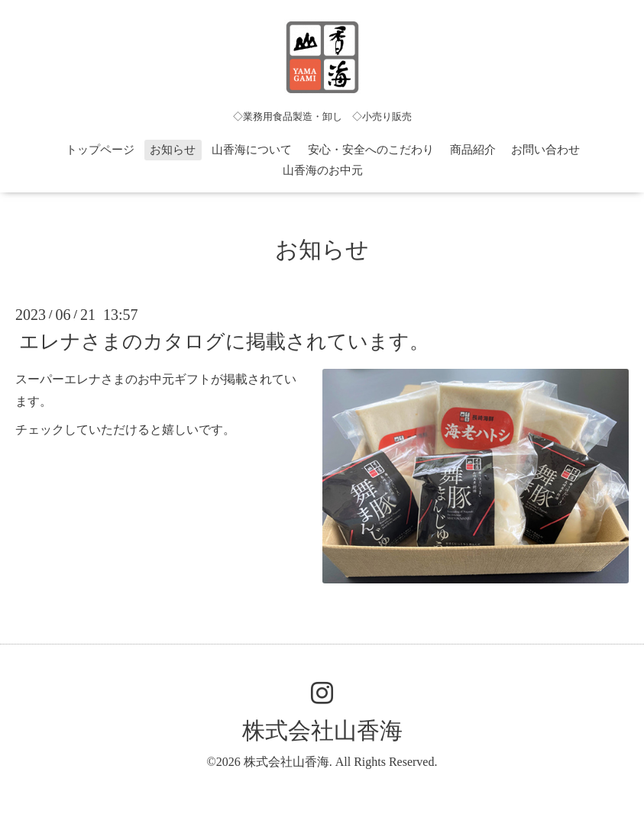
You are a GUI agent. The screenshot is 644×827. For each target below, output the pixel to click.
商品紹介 (473, 150)
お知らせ (173, 150)
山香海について (252, 150)
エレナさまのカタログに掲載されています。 (224, 342)
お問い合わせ (545, 150)
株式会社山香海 (322, 730)
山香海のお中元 (323, 170)
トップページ (100, 150)
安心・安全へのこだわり (371, 150)
